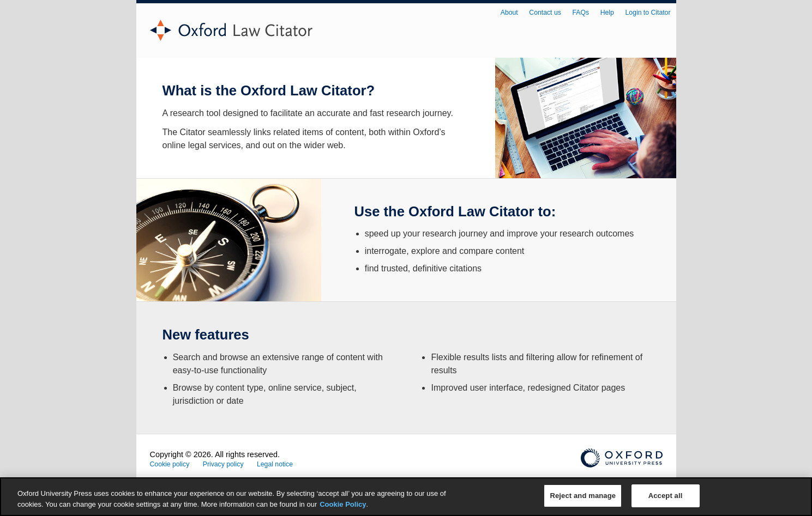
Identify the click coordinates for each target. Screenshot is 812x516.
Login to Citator (648, 13)
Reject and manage (583, 496)
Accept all (666, 496)
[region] (406, 497)
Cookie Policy (343, 504)
